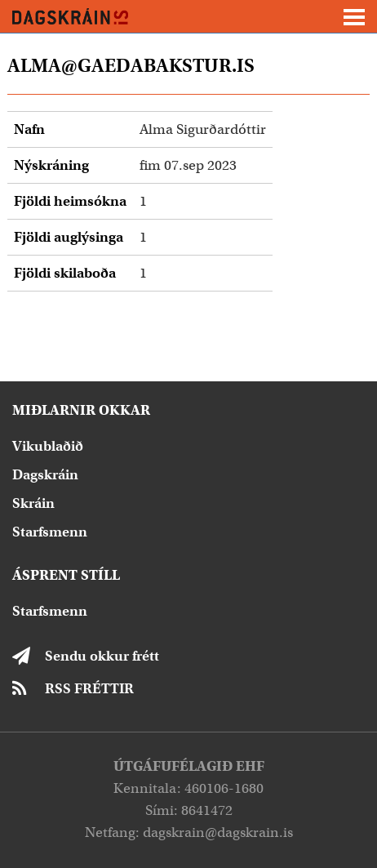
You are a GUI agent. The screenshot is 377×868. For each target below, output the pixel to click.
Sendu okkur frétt (102, 656)
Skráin (33, 503)
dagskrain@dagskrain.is (218, 832)
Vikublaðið (48, 446)
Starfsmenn (50, 532)
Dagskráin (45, 475)
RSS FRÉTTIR (89, 689)
